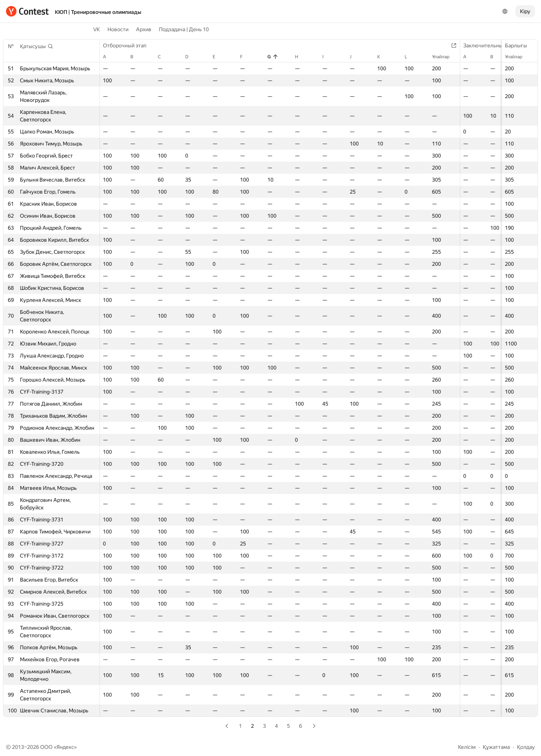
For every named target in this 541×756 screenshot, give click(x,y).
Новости (118, 29)
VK (97, 29)
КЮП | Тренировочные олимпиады (98, 12)
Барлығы (520, 45)
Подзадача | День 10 (184, 29)
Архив (144, 29)
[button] (37, 46)
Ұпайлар (517, 57)
